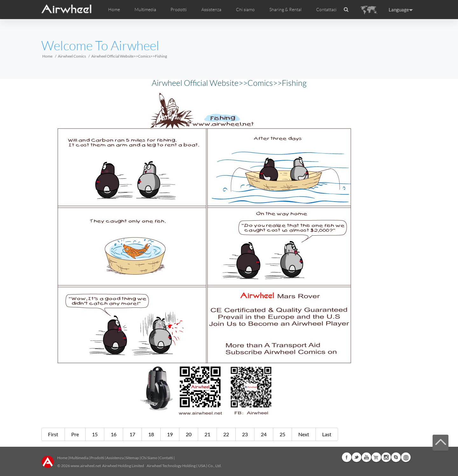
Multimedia (79, 458)
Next (304, 434)
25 (282, 434)
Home (114, 10)
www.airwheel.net (86, 466)
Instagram (386, 457)
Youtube (366, 457)
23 (245, 434)
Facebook (347, 457)
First (53, 434)
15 (95, 434)
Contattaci (326, 10)
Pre (75, 434)
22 (226, 434)
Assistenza (211, 10)
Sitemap (132, 458)
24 (264, 434)
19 (170, 434)
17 (132, 434)
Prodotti (179, 10)
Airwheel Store (376, 457)
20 (189, 434)
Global (406, 457)
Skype (396, 457)
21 (207, 434)
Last (327, 434)
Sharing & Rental (285, 10)
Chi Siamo (149, 458)
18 (151, 434)
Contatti (166, 458)
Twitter (357, 457)
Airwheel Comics (72, 56)
